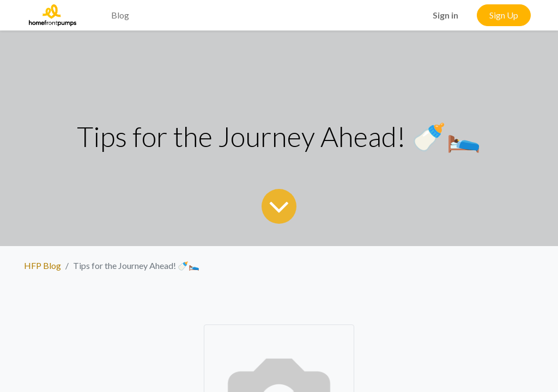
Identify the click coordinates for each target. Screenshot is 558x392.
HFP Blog (43, 265)
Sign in (445, 15)
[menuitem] (94, 9)
